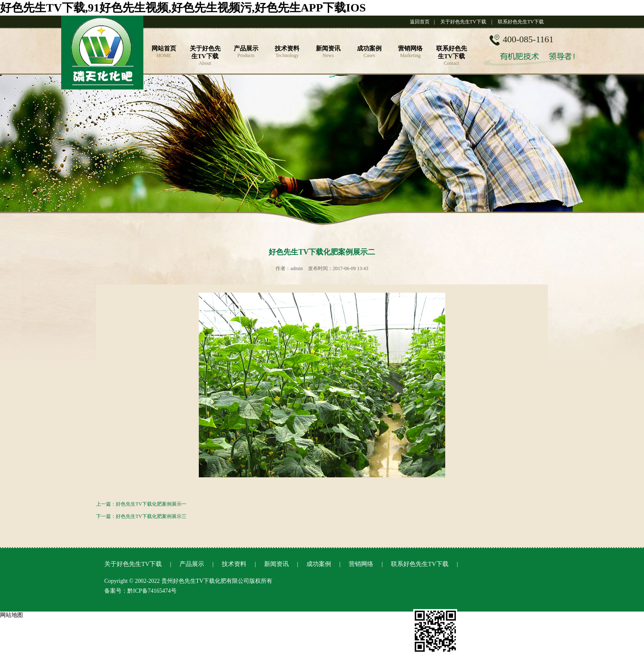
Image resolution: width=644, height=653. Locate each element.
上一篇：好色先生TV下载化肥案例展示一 (141, 504)
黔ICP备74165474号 (152, 591)
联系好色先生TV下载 (521, 22)
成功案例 (319, 564)
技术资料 (234, 564)
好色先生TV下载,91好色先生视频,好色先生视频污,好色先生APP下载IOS (183, 8)
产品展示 (192, 564)
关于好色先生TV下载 (463, 22)
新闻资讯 (276, 564)
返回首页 (420, 22)
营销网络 (361, 564)
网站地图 (11, 615)
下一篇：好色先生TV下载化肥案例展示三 (141, 516)
